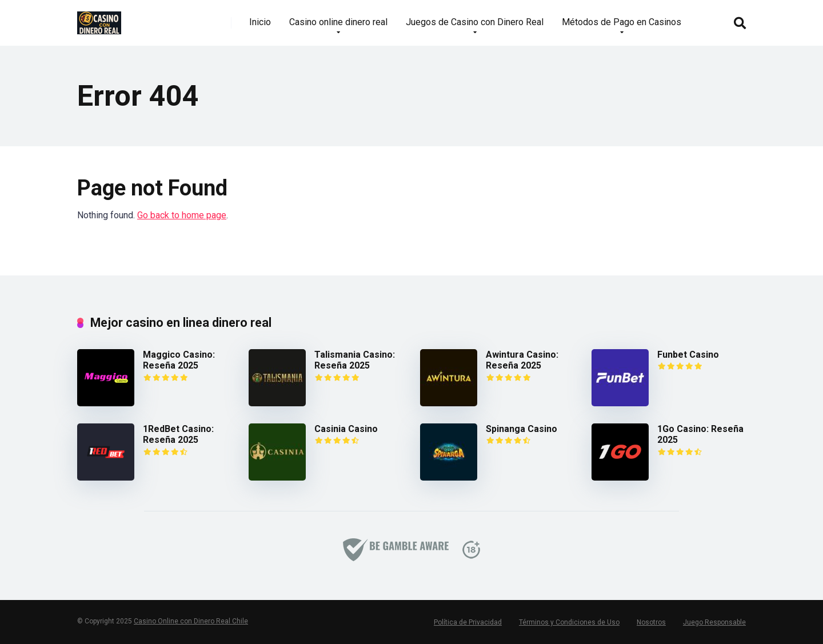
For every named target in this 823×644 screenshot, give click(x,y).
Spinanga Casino (522, 429)
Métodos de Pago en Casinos (622, 22)
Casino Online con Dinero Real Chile (191, 621)
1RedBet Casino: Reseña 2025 (178, 434)
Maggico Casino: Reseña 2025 (179, 360)
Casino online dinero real (338, 22)
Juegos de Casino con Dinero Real (475, 22)
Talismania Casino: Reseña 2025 (355, 360)
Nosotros (651, 622)
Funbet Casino (688, 355)
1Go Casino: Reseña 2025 (700, 434)
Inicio (260, 22)
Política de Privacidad (468, 622)
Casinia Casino (346, 429)
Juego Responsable (714, 622)
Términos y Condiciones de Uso (569, 622)
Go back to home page (182, 215)
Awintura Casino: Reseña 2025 (522, 360)
